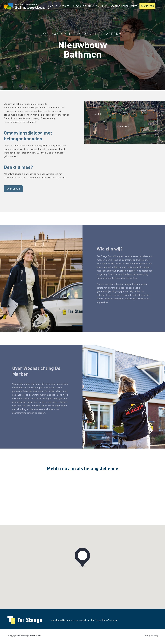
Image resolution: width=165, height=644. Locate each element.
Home (50, 6)
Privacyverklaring (151, 635)
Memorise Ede (35, 635)
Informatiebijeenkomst (124, 6)
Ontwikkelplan (82, 6)
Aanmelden (147, 6)
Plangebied (63, 6)
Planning (101, 6)
